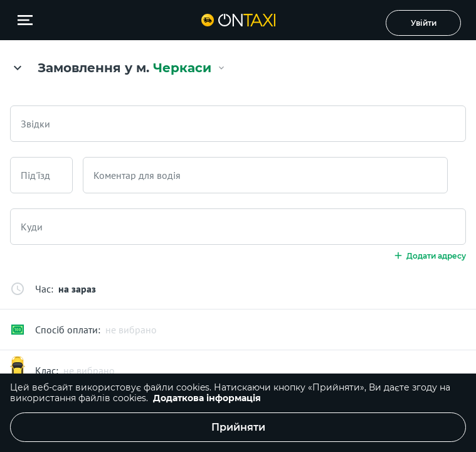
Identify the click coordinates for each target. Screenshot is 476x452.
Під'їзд (35, 175)
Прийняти (238, 427)
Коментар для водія (137, 175)
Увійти (424, 23)
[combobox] (238, 124)
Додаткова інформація (207, 398)
